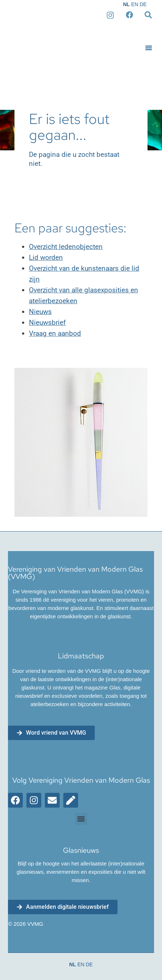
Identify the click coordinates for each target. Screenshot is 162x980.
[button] (149, 48)
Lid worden (46, 257)
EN (135, 4)
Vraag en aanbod (55, 333)
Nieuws (40, 312)
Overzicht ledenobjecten (66, 247)
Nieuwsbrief (47, 323)
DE (143, 4)
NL (126, 4)
